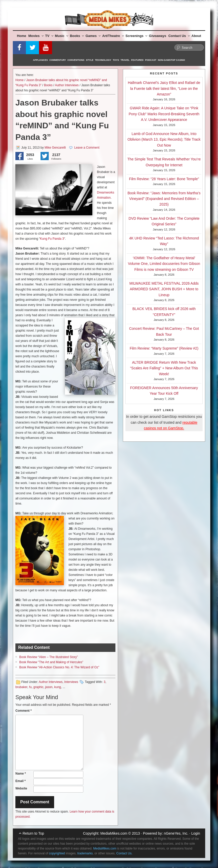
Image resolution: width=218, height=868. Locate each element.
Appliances (41, 60)
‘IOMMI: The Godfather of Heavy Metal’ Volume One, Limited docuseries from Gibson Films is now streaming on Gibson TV (164, 264)
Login (196, 833)
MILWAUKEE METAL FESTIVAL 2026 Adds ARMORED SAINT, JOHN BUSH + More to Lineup (164, 289)
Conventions (76, 60)
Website (21, 788)
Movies (36, 36)
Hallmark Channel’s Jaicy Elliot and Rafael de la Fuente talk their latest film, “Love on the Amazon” (164, 88)
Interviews (71, 682)
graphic (38, 687)
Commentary (58, 60)
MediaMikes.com (114, 833)
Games (93, 36)
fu (30, 687)
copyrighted (57, 853)
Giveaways (158, 36)
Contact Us (179, 36)
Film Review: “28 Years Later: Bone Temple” (164, 179)
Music (62, 36)
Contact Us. (125, 853)
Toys (116, 60)
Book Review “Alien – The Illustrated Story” (49, 657)
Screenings (136, 36)
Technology (103, 60)
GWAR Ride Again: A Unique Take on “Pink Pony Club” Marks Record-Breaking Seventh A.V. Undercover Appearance (164, 114)
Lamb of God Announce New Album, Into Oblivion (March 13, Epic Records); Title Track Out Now (164, 139)
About (196, 36)
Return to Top (33, 833)
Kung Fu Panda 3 (52, 239)
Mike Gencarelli (55, 148)
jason (49, 687)
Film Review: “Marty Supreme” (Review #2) (164, 348)
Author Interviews (67, 85)
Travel (125, 60)
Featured (137, 60)
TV (49, 36)
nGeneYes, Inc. (176, 833)
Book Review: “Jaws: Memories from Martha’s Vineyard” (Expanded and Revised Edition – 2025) (164, 199)
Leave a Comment (87, 148)
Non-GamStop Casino (172, 60)
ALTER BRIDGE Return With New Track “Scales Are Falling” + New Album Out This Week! (164, 368)
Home (22, 36)
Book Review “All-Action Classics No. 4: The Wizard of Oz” (59, 667)
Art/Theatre (113, 36)
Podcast (151, 60)
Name (21, 774)
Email (21, 781)
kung (57, 687)
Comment (23, 711)
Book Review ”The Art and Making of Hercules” (51, 662)
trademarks (85, 853)
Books (77, 36)
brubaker (21, 687)
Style (90, 60)
